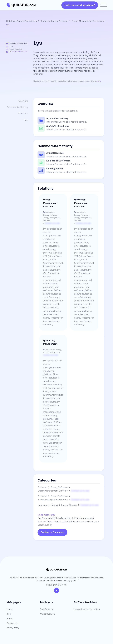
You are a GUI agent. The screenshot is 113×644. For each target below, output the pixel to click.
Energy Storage (69, 505)
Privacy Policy (13, 628)
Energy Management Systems (87, 21)
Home (9, 609)
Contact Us (12, 623)
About (9, 619)
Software (43, 21)
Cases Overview (48, 614)
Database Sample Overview (20, 21)
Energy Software (60, 21)
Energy (54, 505)
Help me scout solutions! (80, 5)
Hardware (43, 505)
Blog (9, 614)
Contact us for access (52, 532)
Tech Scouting (47, 609)
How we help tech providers (87, 609)
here (99, 81)
